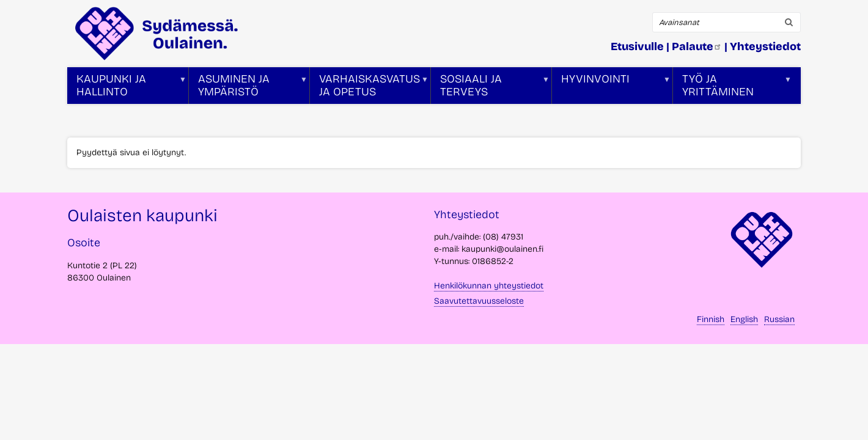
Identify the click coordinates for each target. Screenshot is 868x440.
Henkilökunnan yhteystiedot (489, 286)
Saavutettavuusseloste (479, 301)
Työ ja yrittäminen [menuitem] (732, 88)
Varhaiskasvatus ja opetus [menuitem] (369, 88)
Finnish (711, 319)
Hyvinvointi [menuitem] (611, 88)
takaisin (844, 426)
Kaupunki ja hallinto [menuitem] (127, 88)
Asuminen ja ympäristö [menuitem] (248, 88)
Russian (779, 319)
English (744, 319)
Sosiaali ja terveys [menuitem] (490, 88)
